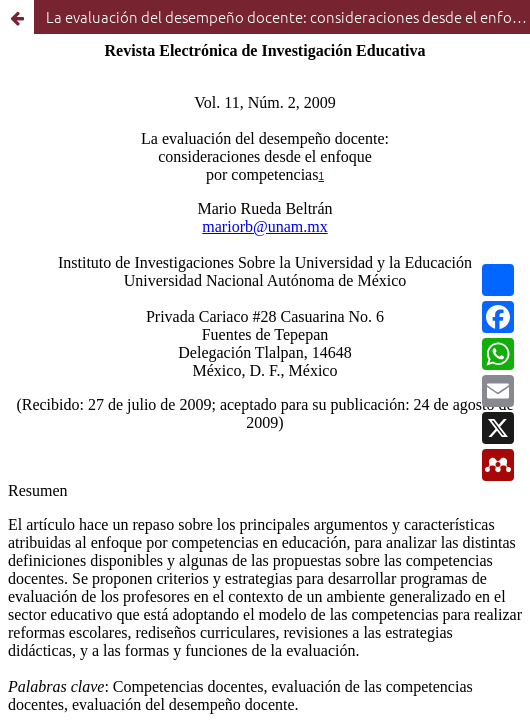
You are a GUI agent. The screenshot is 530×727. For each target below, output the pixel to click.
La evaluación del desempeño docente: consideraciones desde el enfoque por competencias (288, 16)
